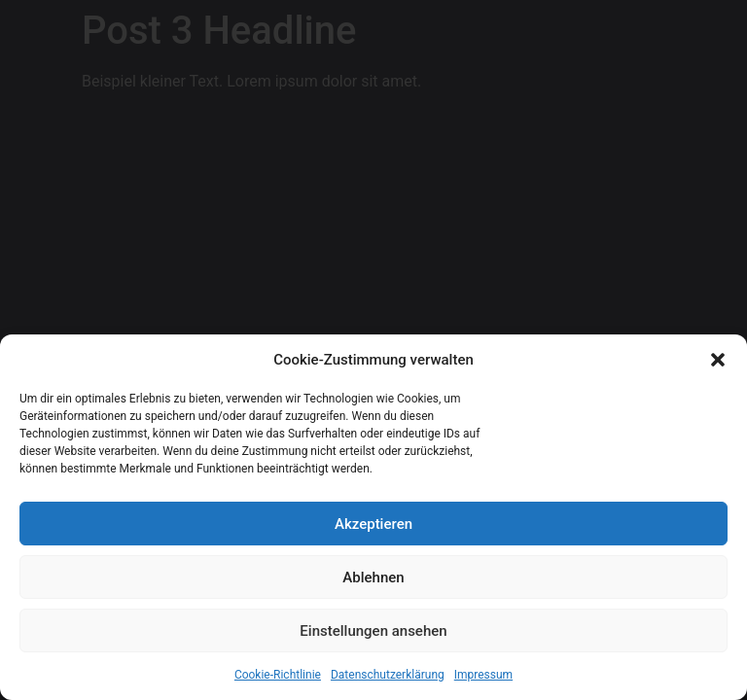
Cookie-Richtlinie (278, 675)
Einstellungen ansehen (373, 631)
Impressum (483, 675)
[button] (718, 360)
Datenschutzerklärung (388, 675)
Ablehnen (373, 577)
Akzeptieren (373, 524)
